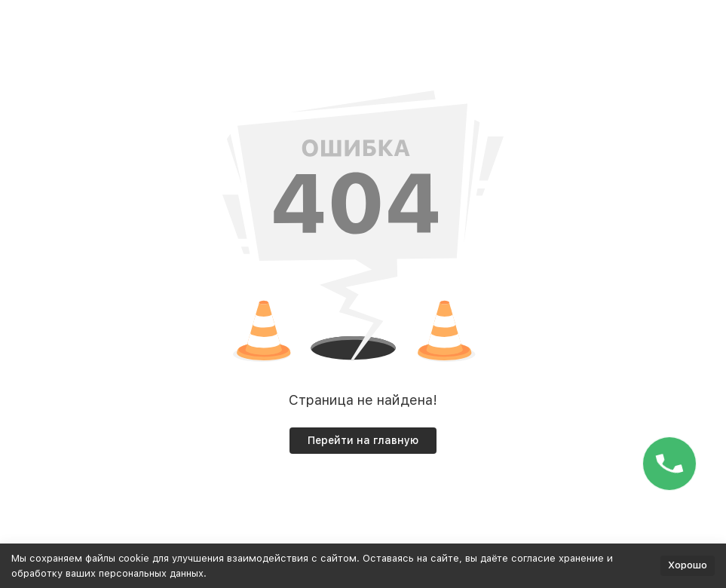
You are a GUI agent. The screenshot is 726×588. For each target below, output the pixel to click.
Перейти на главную (363, 440)
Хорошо (688, 565)
